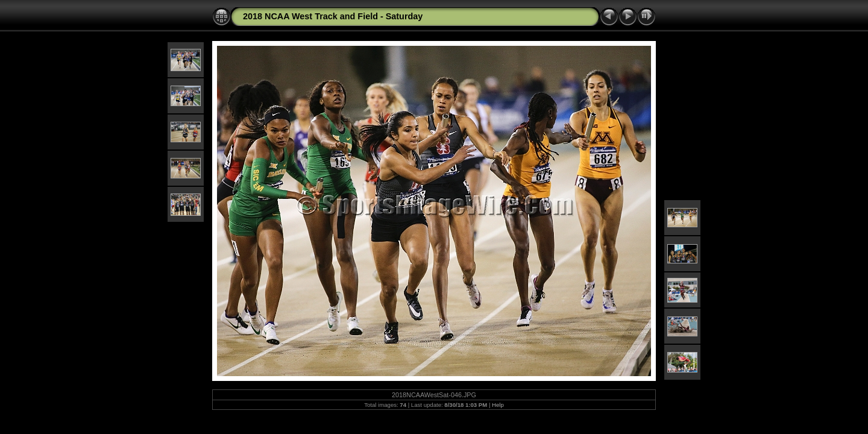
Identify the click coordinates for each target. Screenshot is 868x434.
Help (498, 405)
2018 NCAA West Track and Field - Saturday (333, 16)
